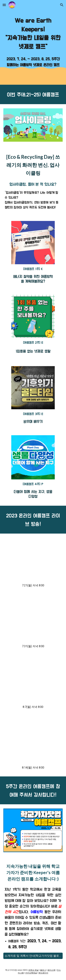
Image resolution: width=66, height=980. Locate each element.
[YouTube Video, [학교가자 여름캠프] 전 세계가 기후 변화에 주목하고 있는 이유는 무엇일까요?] (33, 742)
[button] (4, 5)
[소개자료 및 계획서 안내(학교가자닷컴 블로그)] (33, 956)
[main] (33, 34)
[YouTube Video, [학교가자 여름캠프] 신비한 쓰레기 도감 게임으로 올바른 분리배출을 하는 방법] (33, 681)
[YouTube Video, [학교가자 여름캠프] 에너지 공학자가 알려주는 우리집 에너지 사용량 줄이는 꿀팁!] (33, 559)
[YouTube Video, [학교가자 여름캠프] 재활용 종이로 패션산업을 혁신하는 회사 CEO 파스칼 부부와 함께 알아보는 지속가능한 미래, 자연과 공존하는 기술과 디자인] (33, 620)
